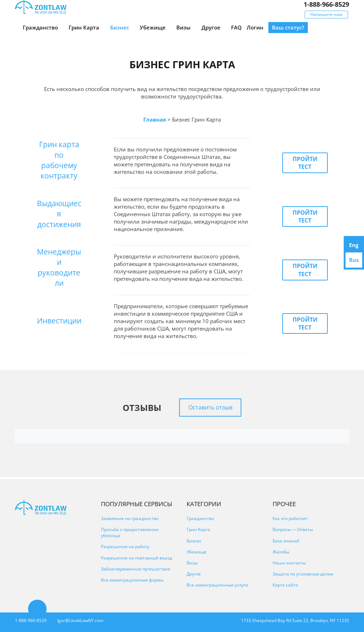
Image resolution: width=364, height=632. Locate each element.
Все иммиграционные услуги (217, 585)
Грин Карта (84, 27)
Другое (211, 27)
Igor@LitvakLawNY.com (80, 620)
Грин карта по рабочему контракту (59, 160)
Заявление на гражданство (130, 518)
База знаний (286, 541)
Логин (255, 27)
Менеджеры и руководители (59, 267)
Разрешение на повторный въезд (136, 558)
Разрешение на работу (125, 547)
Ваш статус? (288, 27)
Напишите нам (326, 14)
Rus (354, 260)
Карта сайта (285, 585)
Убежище (153, 27)
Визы (183, 27)
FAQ (236, 27)
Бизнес (120, 27)
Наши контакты (289, 563)
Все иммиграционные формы (132, 580)
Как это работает (290, 518)
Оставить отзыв (210, 407)
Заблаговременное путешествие (136, 569)
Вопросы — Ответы (293, 529)
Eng (354, 245)
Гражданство (40, 27)
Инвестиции (59, 321)
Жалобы (281, 552)
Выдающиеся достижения (59, 214)
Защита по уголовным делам (303, 574)
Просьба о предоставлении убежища (130, 532)
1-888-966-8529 (326, 4)
